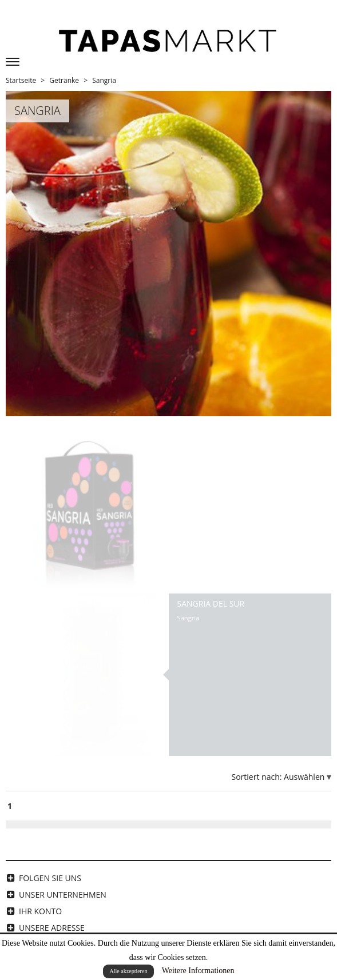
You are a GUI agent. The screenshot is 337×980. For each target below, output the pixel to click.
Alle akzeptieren (129, 971)
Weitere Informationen (198, 971)
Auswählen (305, 777)
